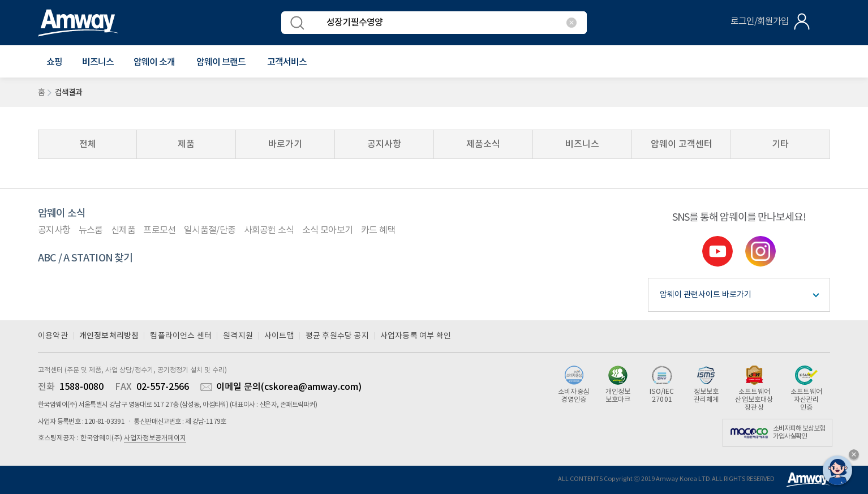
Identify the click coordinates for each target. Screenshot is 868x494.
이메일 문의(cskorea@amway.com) (289, 387)
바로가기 (285, 144)
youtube (717, 251)
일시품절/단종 (210, 230)
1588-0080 (81, 387)
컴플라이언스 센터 (181, 336)
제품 (186, 144)
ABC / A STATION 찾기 (85, 258)
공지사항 (384, 144)
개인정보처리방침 (109, 336)
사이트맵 (279, 336)
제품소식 (483, 144)
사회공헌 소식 (269, 230)
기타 (780, 144)
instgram (760, 251)
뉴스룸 (91, 230)
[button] (54, 62)
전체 (88, 144)
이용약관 (53, 336)
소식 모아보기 (327, 230)
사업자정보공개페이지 (155, 438)
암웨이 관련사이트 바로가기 (706, 295)
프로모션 (159, 230)
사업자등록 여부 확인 (416, 336)
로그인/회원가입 (760, 22)
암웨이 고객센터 (682, 144)
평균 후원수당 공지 (337, 336)
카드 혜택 (378, 230)
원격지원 (238, 336)
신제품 (123, 230)
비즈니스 (98, 62)
